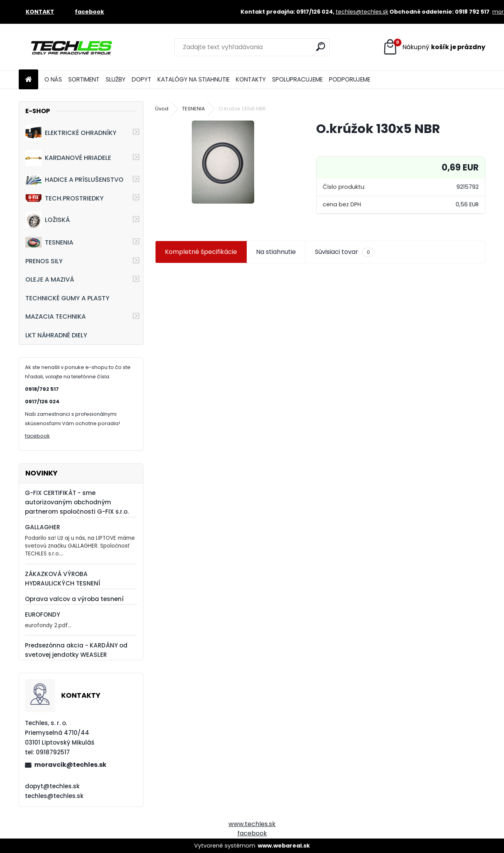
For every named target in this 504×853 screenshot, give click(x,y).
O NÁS (53, 79)
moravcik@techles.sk (70, 765)
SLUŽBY (116, 79)
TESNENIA (49, 242)
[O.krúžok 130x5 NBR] (223, 162)
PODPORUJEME (350, 79)
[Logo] (72, 47)
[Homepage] (28, 80)
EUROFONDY (42, 614)
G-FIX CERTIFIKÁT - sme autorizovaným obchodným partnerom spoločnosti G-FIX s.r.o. (77, 502)
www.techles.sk (252, 824)
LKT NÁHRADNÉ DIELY (56, 335)
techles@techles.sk (362, 12)
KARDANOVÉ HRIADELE (68, 158)
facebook (37, 436)
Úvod (162, 109)
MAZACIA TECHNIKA (56, 317)
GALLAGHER (42, 527)
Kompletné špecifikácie (201, 252)
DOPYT (141, 79)
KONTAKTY (251, 79)
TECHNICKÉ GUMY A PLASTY (67, 298)
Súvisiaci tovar (345, 252)
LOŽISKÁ (48, 220)
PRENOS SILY (44, 261)
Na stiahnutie (276, 252)
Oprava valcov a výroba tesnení (74, 599)
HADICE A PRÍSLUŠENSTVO (74, 180)
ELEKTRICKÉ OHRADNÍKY (71, 133)
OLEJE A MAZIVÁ (50, 279)
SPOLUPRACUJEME (297, 79)
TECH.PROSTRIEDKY (65, 198)
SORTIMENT (84, 79)
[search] (321, 47)
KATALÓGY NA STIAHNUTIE (194, 79)
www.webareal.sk (284, 846)
